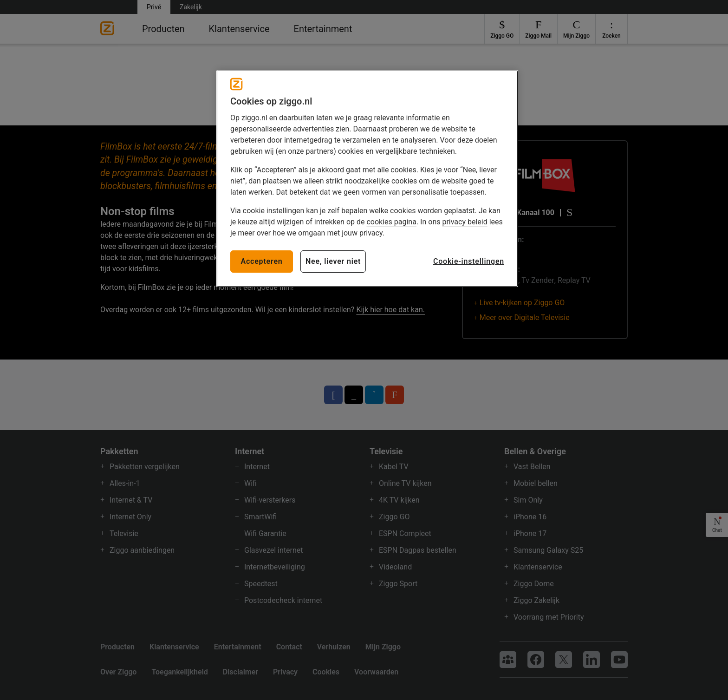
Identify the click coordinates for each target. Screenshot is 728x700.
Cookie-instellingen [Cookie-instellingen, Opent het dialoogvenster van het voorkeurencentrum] (469, 261)
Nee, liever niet (333, 261)
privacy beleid (465, 222)
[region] (367, 179)
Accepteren (261, 261)
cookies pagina (391, 222)
